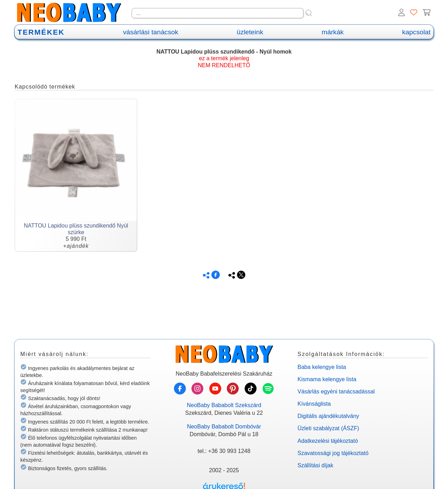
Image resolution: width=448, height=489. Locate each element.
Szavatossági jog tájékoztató (333, 453)
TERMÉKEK (41, 32)
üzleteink (250, 32)
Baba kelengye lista (322, 367)
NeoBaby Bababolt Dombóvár (224, 427)
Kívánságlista (314, 404)
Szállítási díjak (315, 465)
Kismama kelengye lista (327, 379)
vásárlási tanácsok (150, 32)
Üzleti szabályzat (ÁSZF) (328, 428)
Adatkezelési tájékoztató (328, 441)
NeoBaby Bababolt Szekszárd (224, 405)
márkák (333, 32)
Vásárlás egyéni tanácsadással (336, 392)
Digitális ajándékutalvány (328, 416)
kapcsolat (416, 32)
